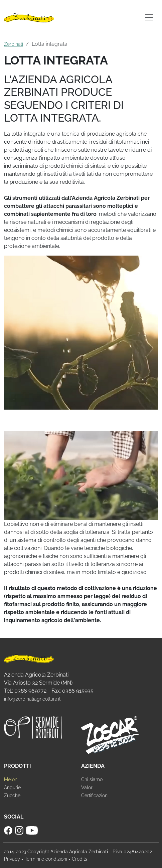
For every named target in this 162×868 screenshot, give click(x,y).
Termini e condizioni (46, 859)
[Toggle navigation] (149, 17)
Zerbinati (14, 44)
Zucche (12, 795)
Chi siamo (92, 779)
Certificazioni (95, 795)
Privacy (12, 859)
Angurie (12, 787)
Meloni (11, 779)
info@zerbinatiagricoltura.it (32, 699)
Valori (87, 787)
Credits (79, 859)
